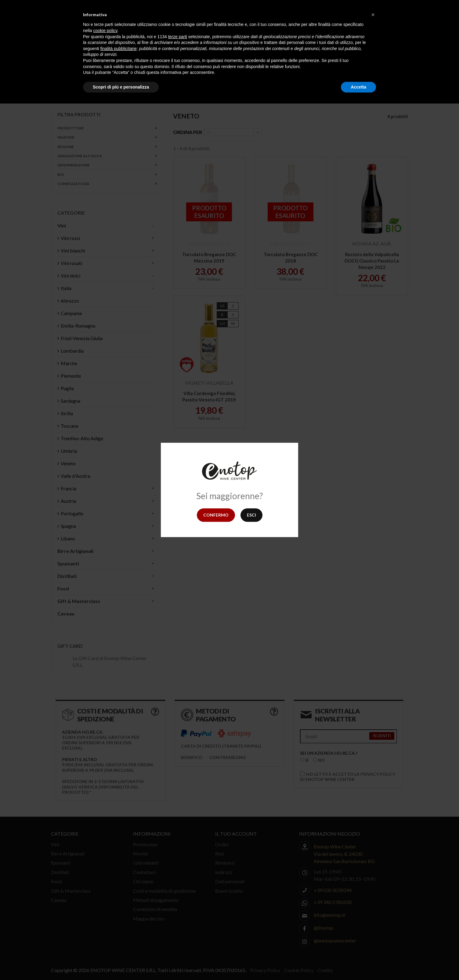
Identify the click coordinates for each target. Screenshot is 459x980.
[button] (373, 15)
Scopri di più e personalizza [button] (121, 87)
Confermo (216, 515)
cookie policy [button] (105, 31)
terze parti (178, 37)
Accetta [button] (358, 87)
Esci (251, 515)
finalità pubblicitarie (119, 49)
